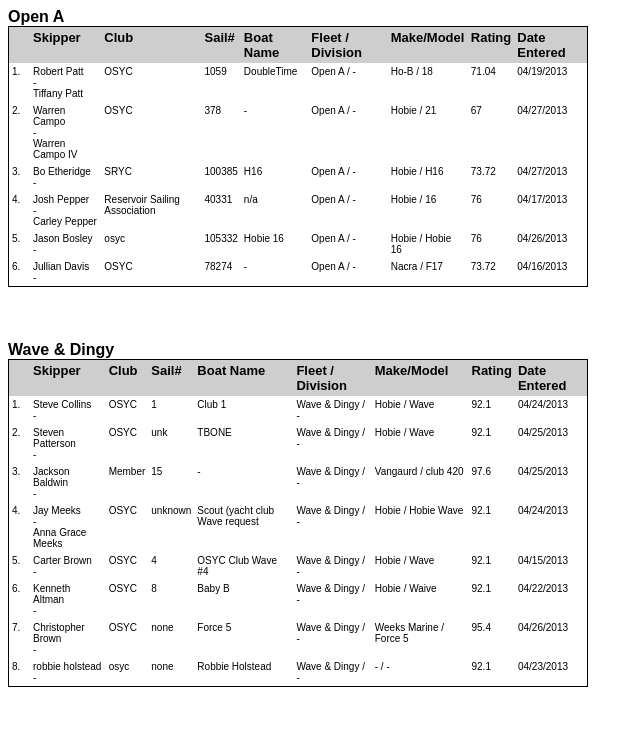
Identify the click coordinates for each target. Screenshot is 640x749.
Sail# (219, 37)
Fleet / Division (336, 45)
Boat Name (261, 45)
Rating (491, 37)
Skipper (57, 37)
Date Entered (541, 45)
